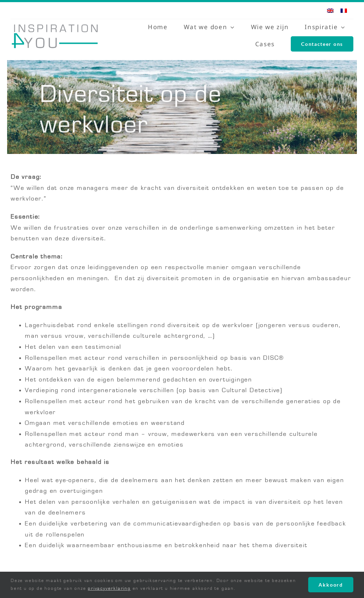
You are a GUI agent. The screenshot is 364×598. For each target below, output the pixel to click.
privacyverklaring (109, 589)
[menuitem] (330, 10)
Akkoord (331, 585)
